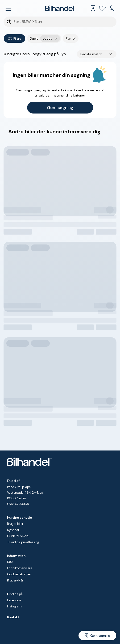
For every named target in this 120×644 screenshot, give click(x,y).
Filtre (14, 38)
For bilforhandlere (20, 568)
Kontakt (13, 617)
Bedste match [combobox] (91, 54)
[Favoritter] (102, 8)
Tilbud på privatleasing (23, 542)
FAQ (10, 562)
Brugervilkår (15, 580)
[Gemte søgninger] (93, 8)
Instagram (14, 606)
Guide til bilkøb (18, 536)
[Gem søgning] (97, 636)
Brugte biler (15, 524)
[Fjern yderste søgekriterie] (56, 38)
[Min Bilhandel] (112, 8)
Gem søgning (60, 108)
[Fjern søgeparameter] (74, 38)
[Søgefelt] (63, 22)
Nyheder (13, 530)
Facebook (14, 600)
